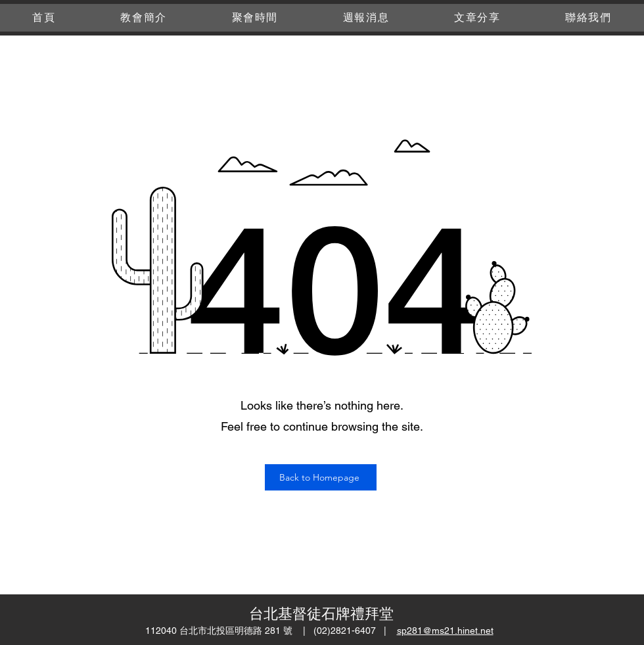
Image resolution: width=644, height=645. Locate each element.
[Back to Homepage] (321, 477)
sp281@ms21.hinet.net (445, 631)
